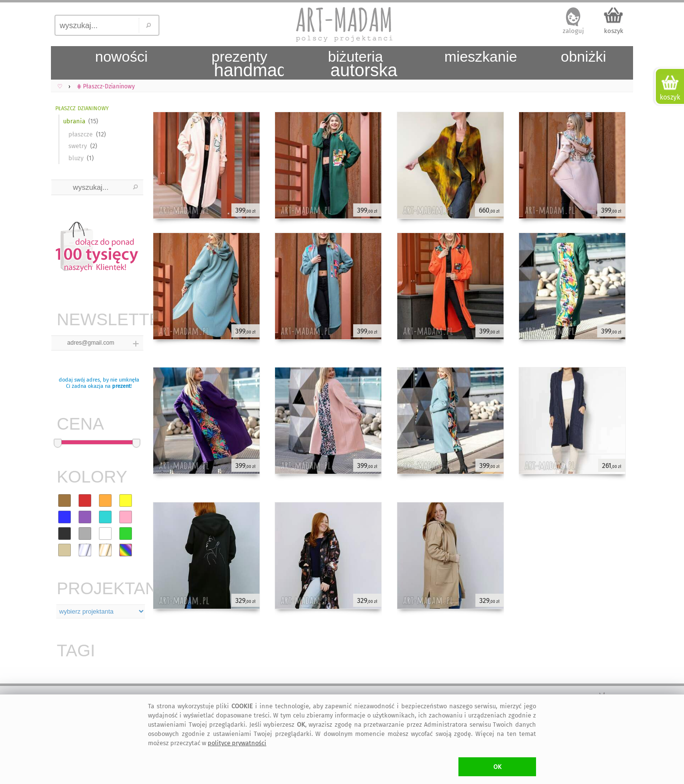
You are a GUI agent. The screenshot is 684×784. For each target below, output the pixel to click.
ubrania (74, 121)
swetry (78, 146)
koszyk (614, 31)
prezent (121, 386)
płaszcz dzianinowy (82, 108)
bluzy (76, 158)
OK (497, 767)
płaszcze (81, 134)
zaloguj (573, 31)
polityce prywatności (237, 743)
